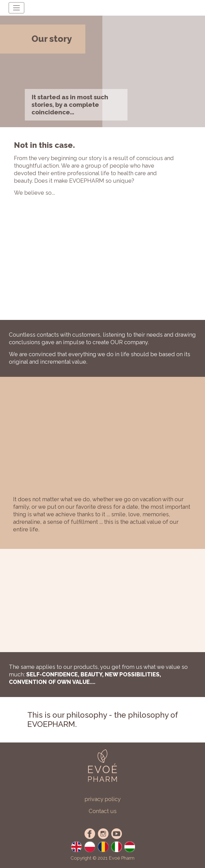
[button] (103, 811)
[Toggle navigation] (16, 8)
